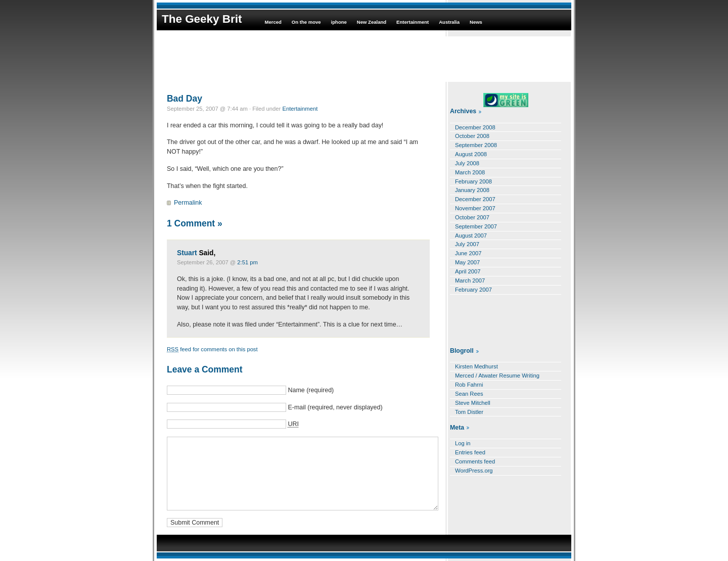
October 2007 (472, 217)
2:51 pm (247, 262)
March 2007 (470, 280)
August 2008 (471, 154)
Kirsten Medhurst (476, 366)
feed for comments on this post (212, 349)
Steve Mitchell (473, 403)
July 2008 (467, 163)
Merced (273, 22)
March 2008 (470, 172)
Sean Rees (469, 394)
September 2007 (476, 226)
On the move (306, 22)
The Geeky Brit (202, 19)
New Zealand (372, 22)
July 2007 (467, 244)
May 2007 (467, 262)
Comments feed (475, 461)
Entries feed (470, 452)
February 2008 (473, 181)
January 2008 (472, 190)
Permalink (188, 203)
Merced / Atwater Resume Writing (497, 376)
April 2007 (468, 271)
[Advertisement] (364, 59)
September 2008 (476, 145)
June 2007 (468, 253)
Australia (449, 22)
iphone (339, 22)
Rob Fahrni (469, 385)
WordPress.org (474, 471)
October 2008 (472, 136)
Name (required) (311, 390)
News (476, 22)
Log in (463, 443)
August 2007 (471, 236)
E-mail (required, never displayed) (335, 407)
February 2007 (473, 290)
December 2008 (475, 127)
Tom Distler (469, 412)
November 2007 (475, 208)
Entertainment (413, 22)
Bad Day (185, 99)
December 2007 (475, 199)
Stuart (187, 253)
